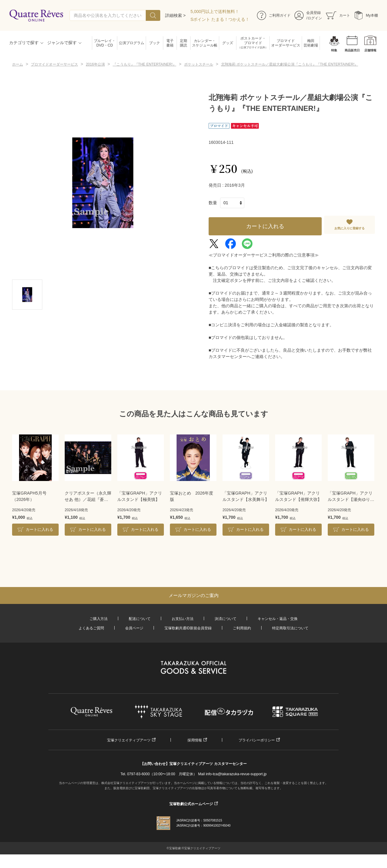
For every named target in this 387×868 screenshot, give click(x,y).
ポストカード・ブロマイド (253, 43)
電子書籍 (170, 43)
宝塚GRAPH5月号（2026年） (29, 496)
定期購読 (184, 43)
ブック (154, 43)
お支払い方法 (183, 619)
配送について (140, 619)
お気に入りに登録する (350, 228)
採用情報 (195, 740)
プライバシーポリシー (257, 740)
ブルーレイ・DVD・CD (105, 43)
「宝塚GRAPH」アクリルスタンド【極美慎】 (140, 496)
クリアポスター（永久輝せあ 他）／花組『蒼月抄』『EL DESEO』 (88, 497)
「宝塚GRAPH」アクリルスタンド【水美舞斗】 (246, 496)
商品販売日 (352, 50)
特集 (334, 50)
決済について (226, 619)
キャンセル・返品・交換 (278, 619)
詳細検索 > (175, 15)
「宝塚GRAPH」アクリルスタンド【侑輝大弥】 (298, 496)
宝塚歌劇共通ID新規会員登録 (188, 628)
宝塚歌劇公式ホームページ (191, 804)
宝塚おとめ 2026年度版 (192, 496)
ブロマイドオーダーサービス (286, 43)
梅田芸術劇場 (311, 43)
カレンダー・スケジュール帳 (205, 43)
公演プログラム (132, 43)
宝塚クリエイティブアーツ (129, 740)
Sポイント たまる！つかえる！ (220, 19)
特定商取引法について (290, 628)
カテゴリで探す (24, 43)
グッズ (228, 43)
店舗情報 (370, 50)
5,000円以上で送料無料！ (215, 11)
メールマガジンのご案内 (194, 595)
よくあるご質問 (91, 628)
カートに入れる (265, 226)
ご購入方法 (99, 619)
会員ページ (134, 628)
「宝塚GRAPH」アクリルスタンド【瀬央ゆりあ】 (350, 497)
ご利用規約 (242, 628)
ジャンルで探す (62, 43)
